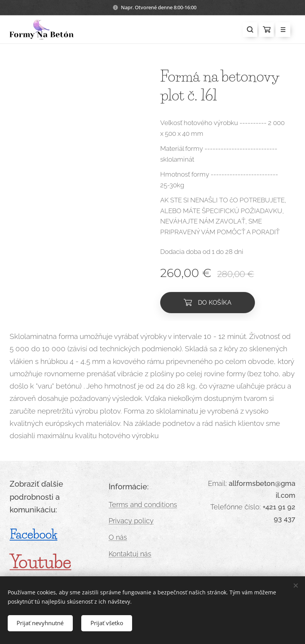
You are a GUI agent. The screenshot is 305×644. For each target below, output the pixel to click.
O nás (118, 537)
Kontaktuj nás (130, 554)
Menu (281, 30)
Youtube (40, 562)
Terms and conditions (143, 505)
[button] (250, 30)
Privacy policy (131, 521)
